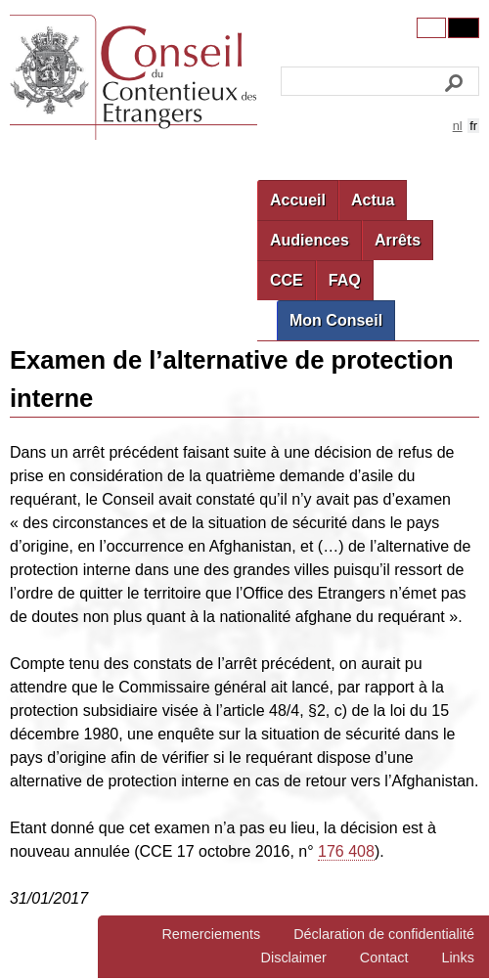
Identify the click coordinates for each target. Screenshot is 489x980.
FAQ (345, 280)
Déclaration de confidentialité (384, 934)
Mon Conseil (336, 320)
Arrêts (398, 240)
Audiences (310, 240)
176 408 (346, 851)
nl (458, 126)
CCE (287, 280)
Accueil (298, 200)
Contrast (464, 28)
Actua (373, 200)
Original (431, 28)
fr (473, 126)
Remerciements (211, 934)
